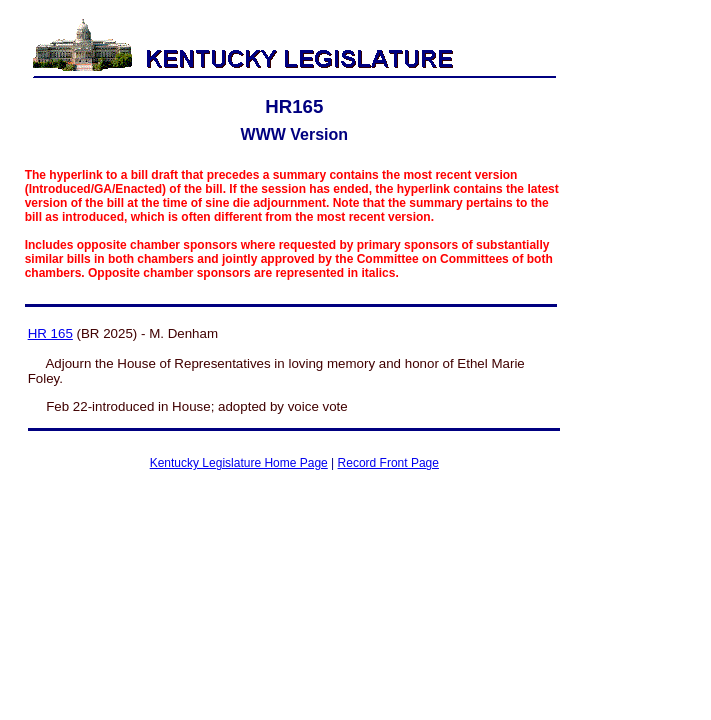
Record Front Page (388, 463)
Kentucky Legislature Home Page (239, 463)
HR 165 (50, 333)
